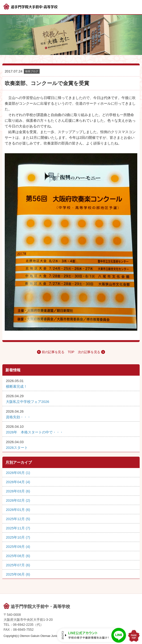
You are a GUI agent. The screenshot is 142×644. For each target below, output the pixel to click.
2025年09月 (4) (18, 547)
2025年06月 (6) (18, 574)
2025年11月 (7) (18, 528)
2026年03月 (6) (18, 491)
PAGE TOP (134, 636)
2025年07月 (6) (18, 565)
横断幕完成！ (17, 386)
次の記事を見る (89, 352)
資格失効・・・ (18, 417)
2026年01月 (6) (18, 510)
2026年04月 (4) (18, 482)
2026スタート (17, 448)
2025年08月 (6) (18, 556)
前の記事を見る (53, 352)
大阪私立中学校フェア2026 (27, 402)
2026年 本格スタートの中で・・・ (35, 432)
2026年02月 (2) (18, 500)
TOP (71, 352)
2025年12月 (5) (18, 519)
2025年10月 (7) (18, 537)
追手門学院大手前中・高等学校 (40, 607)
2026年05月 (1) (18, 473)
